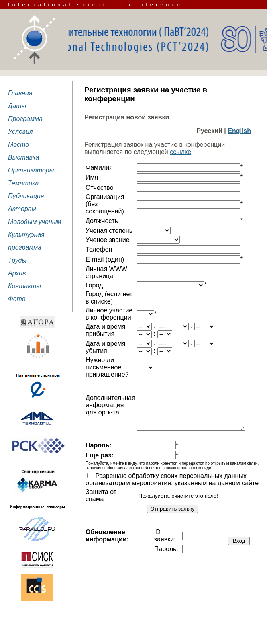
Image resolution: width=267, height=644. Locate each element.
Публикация (26, 196)
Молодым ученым (35, 222)
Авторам (22, 209)
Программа (25, 119)
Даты (17, 106)
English (239, 131)
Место (18, 145)
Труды (17, 260)
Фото (17, 299)
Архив (17, 273)
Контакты (24, 286)
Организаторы (31, 170)
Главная (20, 93)
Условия (20, 132)
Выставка (23, 157)
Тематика (23, 183)
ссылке (180, 152)
